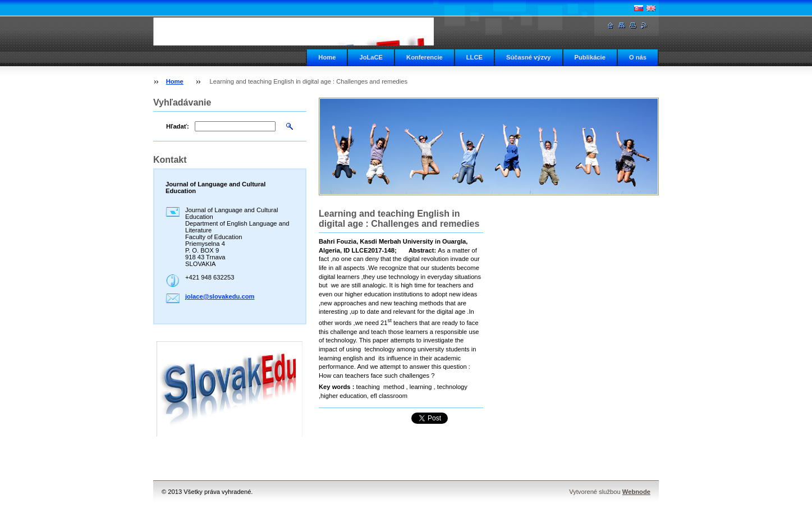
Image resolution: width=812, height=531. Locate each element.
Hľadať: (178, 126)
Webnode (636, 492)
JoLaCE (371, 57)
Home (327, 57)
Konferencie (425, 57)
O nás (638, 57)
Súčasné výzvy (529, 57)
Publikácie (590, 57)
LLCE (474, 57)
